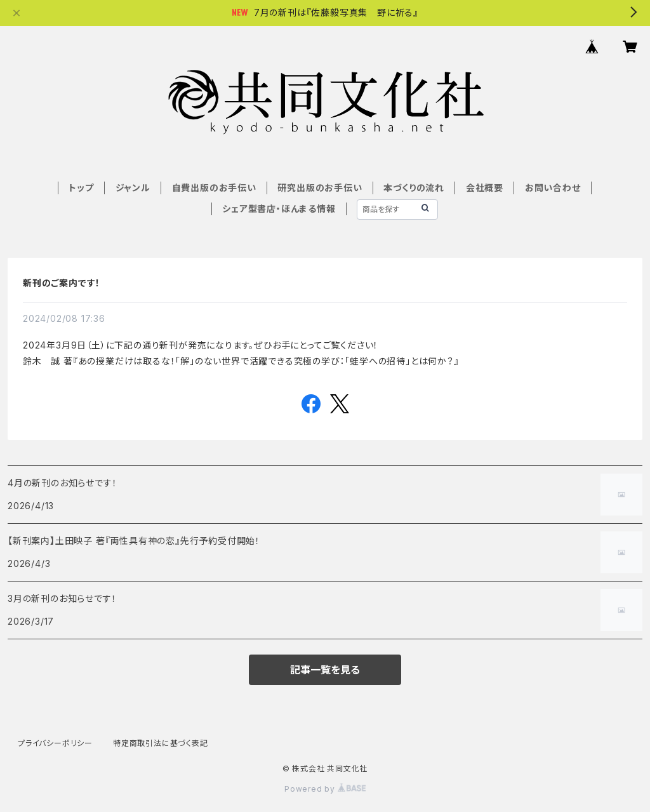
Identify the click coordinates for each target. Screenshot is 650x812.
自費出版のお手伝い (214, 188)
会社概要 (485, 188)
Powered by (325, 789)
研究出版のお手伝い (320, 188)
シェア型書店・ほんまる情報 (279, 209)
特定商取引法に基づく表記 (161, 743)
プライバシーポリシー (55, 743)
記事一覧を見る (325, 670)
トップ (81, 188)
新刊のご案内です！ (62, 283)
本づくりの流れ (414, 188)
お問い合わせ (553, 188)
